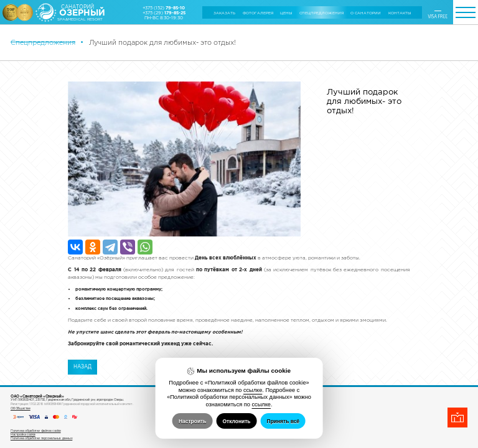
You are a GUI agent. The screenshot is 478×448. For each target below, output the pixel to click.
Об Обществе (21, 373)
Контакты (400, 13)
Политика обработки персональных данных (41, 403)
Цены (286, 13)
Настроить (192, 421)
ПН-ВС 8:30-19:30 (164, 17)
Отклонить (236, 421)
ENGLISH (438, 10)
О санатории (366, 13)
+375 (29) (164, 12)
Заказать (224, 13)
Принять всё (283, 421)
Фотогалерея (258, 13)
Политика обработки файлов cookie (36, 396)
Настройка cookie (23, 399)
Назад (82, 243)
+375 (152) (164, 7)
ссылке (253, 390)
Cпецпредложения (321, 13)
